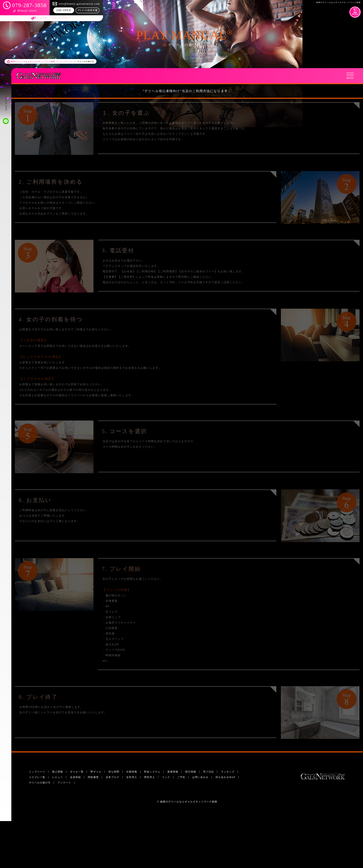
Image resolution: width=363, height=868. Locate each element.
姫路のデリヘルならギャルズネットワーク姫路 (189, 802)
